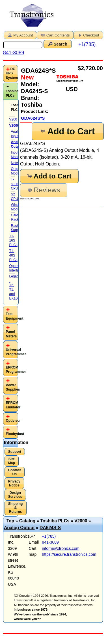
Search (57, 44)
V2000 (81, 521)
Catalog (27, 521)
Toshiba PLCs (12, 93)
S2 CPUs (15, 197)
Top (10, 521)
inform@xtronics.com (61, 548)
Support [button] (15, 452)
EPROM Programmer (16, 370)
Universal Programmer (16, 352)
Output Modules (17, 171)
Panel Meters (11, 334)
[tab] (11, 74)
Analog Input (16, 134)
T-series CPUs (15, 184)
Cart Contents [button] (55, 35)
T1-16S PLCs (13, 241)
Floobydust (15, 434)
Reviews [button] (43, 190)
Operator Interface (16, 268)
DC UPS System (12, 73)
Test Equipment (14, 316)
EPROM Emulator (13, 405)
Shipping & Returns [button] (16, 508)
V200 (13, 119)
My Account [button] (20, 35)
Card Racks (15, 217)
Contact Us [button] (15, 472)
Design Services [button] (15, 495)
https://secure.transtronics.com (69, 554)
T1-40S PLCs (13, 255)
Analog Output (19, 528)
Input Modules (17, 155)
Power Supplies (13, 387)
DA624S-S (50, 528)
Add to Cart (67, 131)
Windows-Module (18, 207)
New (27, 77)
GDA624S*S (33, 118)
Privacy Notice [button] (14, 483)
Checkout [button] (88, 35)
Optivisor (13, 421)
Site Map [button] (12, 461)
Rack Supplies (17, 228)
